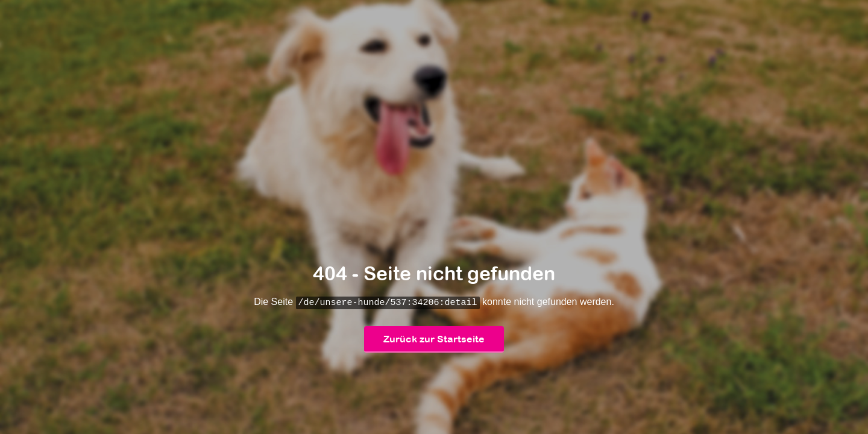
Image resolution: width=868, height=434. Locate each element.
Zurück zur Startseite (434, 339)
